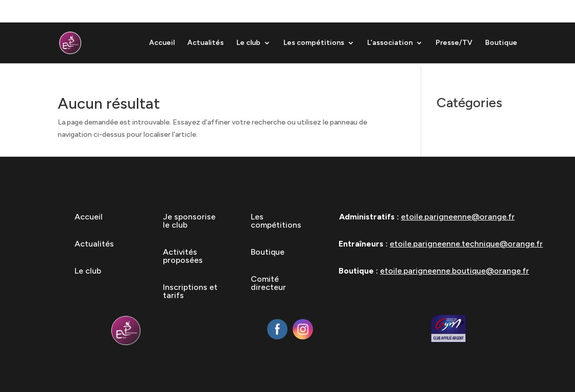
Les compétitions (314, 43)
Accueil (162, 43)
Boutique (501, 43)
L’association (390, 43)
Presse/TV (454, 43)
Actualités (206, 43)
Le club (248, 43)
